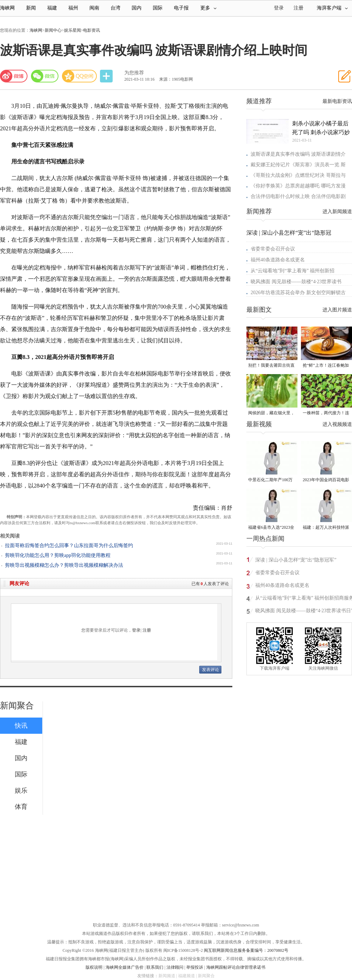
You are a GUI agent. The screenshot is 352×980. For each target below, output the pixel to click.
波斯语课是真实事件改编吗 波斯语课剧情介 (298, 154)
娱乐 (21, 790)
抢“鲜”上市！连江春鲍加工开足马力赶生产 (326, 366)
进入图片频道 (337, 310)
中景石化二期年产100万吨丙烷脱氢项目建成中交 (271, 480)
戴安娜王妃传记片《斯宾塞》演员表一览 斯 (298, 165)
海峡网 (7, 8)
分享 (107, 76)
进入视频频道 (337, 424)
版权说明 (94, 967)
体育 (21, 807)
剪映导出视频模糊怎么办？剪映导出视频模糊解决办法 (64, 565)
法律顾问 (175, 967)
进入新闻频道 (337, 212)
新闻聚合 (17, 706)
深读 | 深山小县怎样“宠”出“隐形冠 (289, 233)
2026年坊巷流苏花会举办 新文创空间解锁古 (298, 293)
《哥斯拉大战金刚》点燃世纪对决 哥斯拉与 (298, 175)
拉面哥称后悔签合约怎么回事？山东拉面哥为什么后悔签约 (69, 545)
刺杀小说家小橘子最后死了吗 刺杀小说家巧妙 (321, 128)
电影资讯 (92, 30)
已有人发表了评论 (210, 584)
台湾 (115, 8)
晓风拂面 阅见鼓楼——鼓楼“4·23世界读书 (296, 282)
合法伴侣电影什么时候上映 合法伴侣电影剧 (298, 196)
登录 (136, 630)
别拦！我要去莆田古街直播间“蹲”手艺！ (271, 366)
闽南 (94, 8)
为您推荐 (134, 73)
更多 (208, 8)
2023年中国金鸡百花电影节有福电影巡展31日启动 (326, 480)
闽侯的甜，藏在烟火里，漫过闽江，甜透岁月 (271, 413)
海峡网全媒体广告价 (125, 967)
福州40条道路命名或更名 (278, 260)
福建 (52, 8)
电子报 (181, 8)
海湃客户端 (332, 8)
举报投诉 (195, 967)
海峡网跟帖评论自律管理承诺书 (236, 967)
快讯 (21, 726)
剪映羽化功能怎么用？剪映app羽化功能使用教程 (58, 555)
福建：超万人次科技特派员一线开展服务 (326, 528)
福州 (73, 8)
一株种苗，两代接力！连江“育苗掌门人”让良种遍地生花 (326, 413)
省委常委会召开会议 (273, 249)
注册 (298, 8)
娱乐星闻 (73, 30)
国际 (158, 8)
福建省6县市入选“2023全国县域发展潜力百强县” (271, 528)
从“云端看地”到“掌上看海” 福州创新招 (293, 271)
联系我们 (155, 967)
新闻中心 (53, 30)
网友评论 (19, 584)
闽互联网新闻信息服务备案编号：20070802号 (246, 950)
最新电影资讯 (337, 101)
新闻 (31, 8)
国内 (137, 8)
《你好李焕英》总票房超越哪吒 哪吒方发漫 (298, 186)
